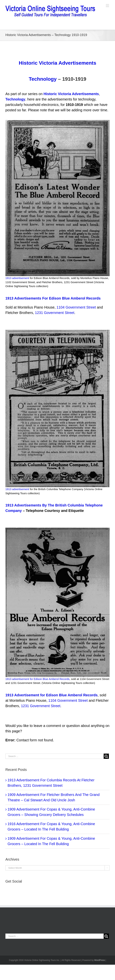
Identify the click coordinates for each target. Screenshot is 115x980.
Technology (43, 79)
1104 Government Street (76, 307)
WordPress (100, 960)
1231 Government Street (55, 313)
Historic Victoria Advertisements (57, 63)
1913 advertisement (17, 278)
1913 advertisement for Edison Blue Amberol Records (37, 679)
